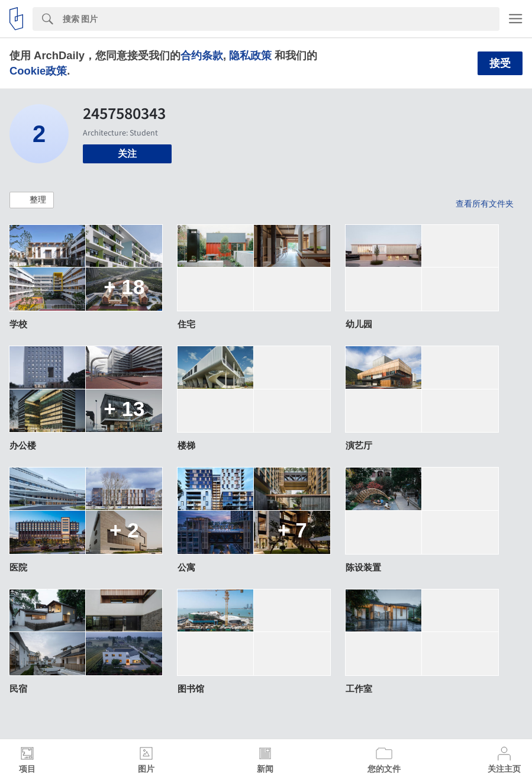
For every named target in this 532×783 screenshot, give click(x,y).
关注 (127, 154)
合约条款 (202, 55)
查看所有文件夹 (485, 204)
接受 (500, 63)
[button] (32, 200)
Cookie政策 (38, 71)
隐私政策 (250, 55)
